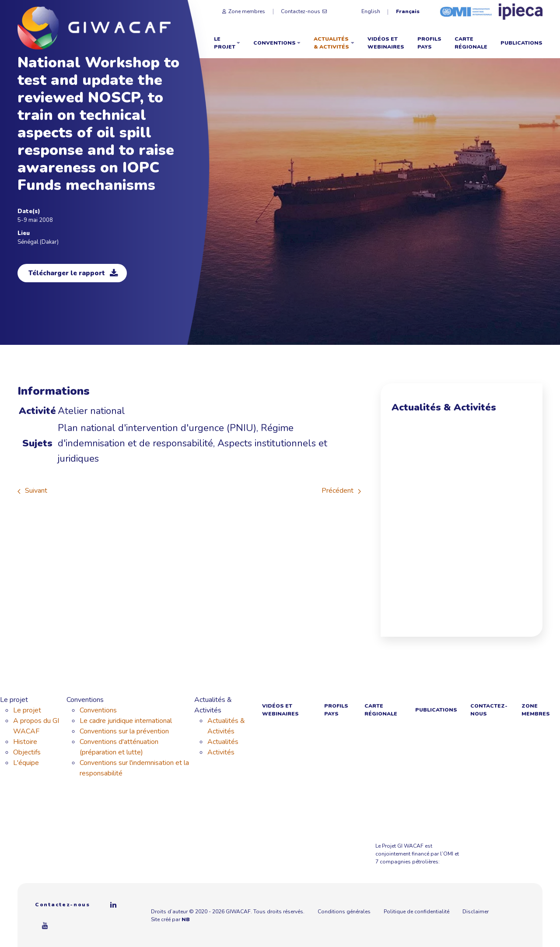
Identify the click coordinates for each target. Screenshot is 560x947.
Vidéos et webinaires (386, 43)
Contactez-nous (304, 11)
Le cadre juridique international (126, 721)
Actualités (223, 742)
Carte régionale (471, 43)
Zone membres (244, 11)
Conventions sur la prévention (124, 731)
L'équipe (26, 763)
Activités (221, 752)
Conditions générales (344, 912)
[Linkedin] (113, 905)
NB (190, 919)
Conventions (277, 43)
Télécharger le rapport (73, 273)
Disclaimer (476, 912)
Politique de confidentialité (416, 912)
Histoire (25, 742)
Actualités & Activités (334, 43)
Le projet (227, 43)
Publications (521, 43)
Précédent (341, 491)
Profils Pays (429, 43)
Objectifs (27, 752)
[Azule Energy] (525, 847)
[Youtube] (45, 926)
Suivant (32, 491)
